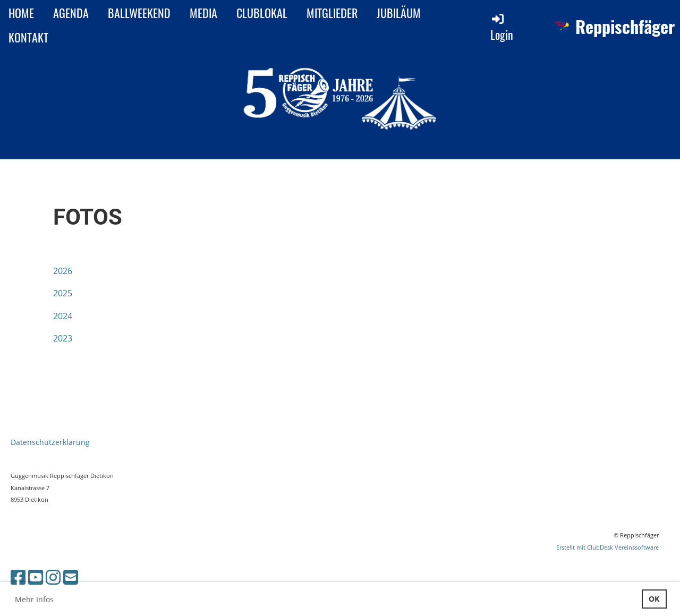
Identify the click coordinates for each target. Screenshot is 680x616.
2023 (63, 338)
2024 (63, 316)
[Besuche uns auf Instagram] (53, 577)
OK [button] (654, 599)
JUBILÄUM (399, 13)
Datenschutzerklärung (50, 442)
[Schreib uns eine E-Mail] (71, 577)
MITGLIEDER (332, 13)
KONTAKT (28, 37)
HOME (21, 13)
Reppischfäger (625, 27)
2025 (63, 293)
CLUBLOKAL (262, 13)
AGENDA (71, 13)
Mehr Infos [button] (34, 599)
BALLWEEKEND (139, 13)
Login (502, 27)
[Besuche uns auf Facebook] (18, 577)
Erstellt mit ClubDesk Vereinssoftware (607, 547)
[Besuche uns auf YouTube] (36, 577)
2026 (63, 271)
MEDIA (203, 13)
